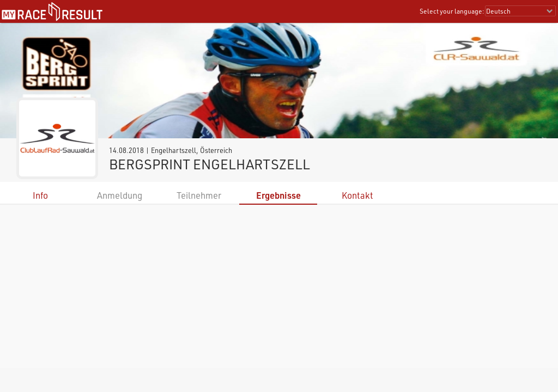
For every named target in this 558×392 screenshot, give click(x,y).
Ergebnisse (278, 195)
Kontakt (357, 195)
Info (40, 195)
